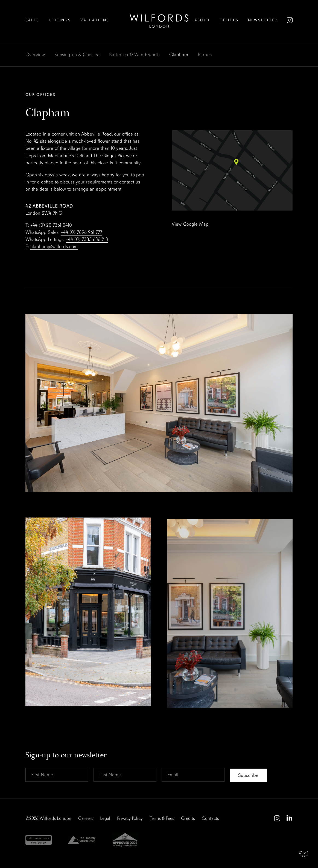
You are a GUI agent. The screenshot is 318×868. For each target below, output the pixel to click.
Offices (229, 20)
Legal (105, 818)
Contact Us (304, 854)
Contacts (210, 818)
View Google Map (190, 224)
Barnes (205, 54)
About (202, 20)
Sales (32, 20)
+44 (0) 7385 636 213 (87, 239)
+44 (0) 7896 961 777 (82, 232)
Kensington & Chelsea (77, 54)
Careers (86, 818)
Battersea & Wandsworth (134, 54)
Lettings (60, 20)
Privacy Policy (130, 818)
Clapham (179, 54)
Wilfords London (56, 818)
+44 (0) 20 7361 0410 (51, 225)
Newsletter (263, 20)
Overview (35, 54)
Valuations (95, 20)
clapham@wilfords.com (54, 246)
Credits (188, 818)
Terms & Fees (162, 818)
